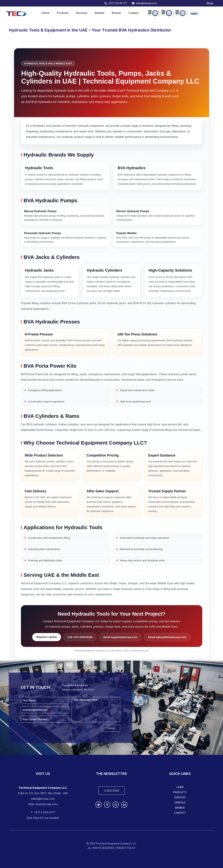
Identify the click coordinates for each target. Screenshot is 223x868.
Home (46, 13)
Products (63, 13)
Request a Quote (47, 637)
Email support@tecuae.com (120, 637)
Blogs (210, 3)
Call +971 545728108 (80, 637)
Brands (116, 13)
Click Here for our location (43, 818)
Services (82, 13)
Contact (133, 13)
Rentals (100, 13)
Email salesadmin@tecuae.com (167, 637)
